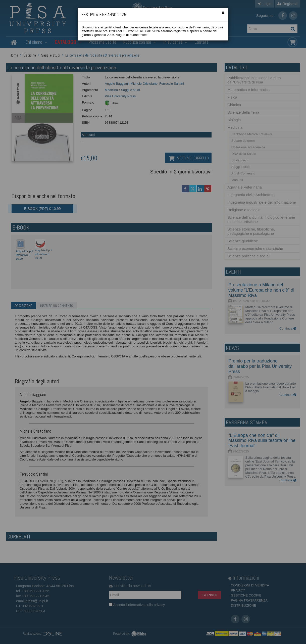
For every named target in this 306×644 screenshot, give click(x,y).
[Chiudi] (223, 13)
